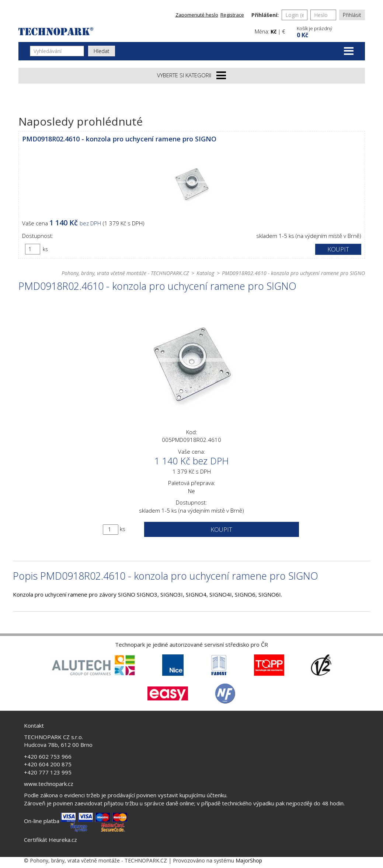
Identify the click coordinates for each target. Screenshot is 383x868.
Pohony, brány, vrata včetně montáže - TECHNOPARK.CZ (125, 273)
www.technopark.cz (49, 784)
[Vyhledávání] (57, 51)
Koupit (338, 249)
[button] (330, 31)
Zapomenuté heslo (197, 15)
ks (45, 249)
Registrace (232, 15)
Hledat (102, 51)
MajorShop (249, 860)
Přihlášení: (265, 15)
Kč (274, 31)
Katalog (205, 273)
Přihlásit (352, 15)
